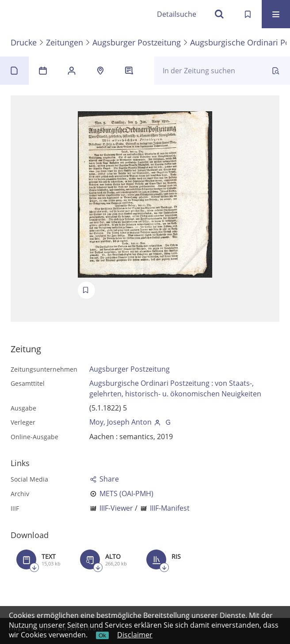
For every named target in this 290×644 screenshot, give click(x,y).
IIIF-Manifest (170, 508)
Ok (102, 635)
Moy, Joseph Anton (120, 422)
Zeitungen (65, 42)
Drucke (24, 42)
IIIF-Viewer (116, 508)
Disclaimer (135, 635)
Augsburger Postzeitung (137, 42)
